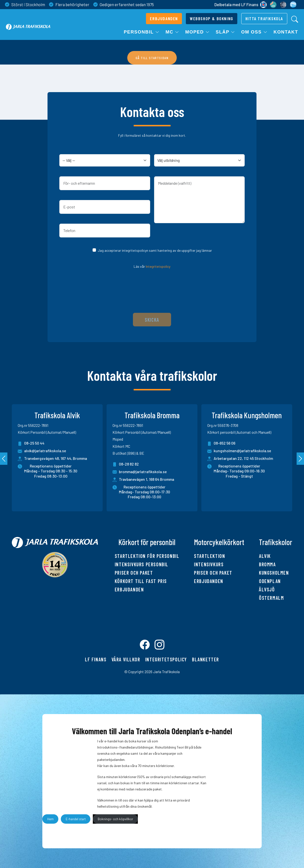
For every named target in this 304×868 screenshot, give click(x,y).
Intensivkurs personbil (142, 564)
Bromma (267, 564)
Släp (225, 32)
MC (172, 32)
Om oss (255, 32)
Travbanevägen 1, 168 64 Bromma (146, 479)
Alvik (265, 556)
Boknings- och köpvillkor (115, 819)
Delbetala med (240, 5)
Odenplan (270, 581)
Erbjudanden (129, 589)
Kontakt (286, 32)
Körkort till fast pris (141, 581)
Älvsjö (267, 589)
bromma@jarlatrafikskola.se (140, 472)
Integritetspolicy (158, 266)
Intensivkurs (209, 564)
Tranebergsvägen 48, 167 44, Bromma (56, 458)
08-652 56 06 (221, 443)
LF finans (96, 659)
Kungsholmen (274, 573)
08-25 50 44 (31, 443)
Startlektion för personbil (147, 556)
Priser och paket (134, 573)
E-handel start (76, 819)
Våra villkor (126, 659)
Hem (50, 819)
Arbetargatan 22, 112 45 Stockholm (243, 458)
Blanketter (206, 659)
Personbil (142, 32)
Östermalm (271, 598)
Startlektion (209, 556)
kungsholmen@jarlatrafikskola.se (239, 451)
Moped (198, 32)
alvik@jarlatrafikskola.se (42, 451)
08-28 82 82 (126, 464)
